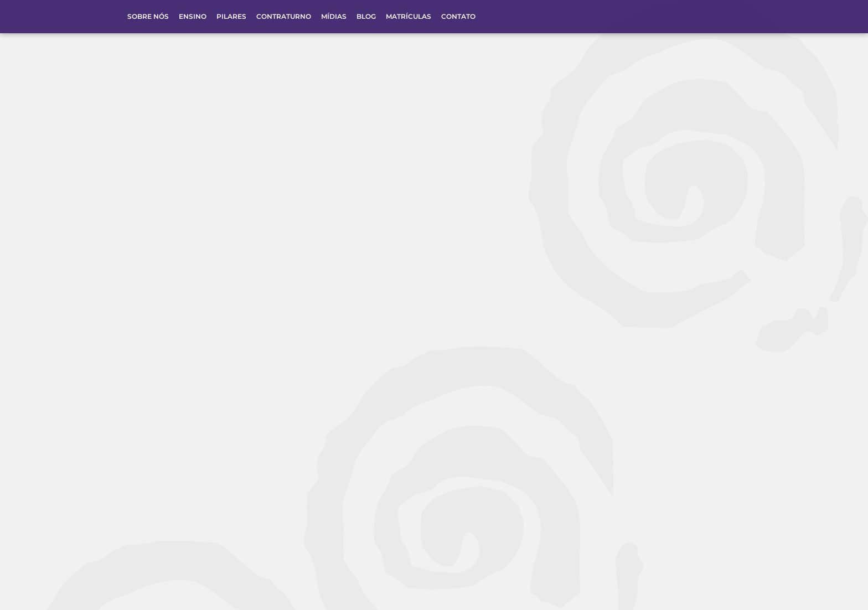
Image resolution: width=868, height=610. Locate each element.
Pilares (231, 16)
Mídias (334, 16)
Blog (366, 16)
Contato (458, 16)
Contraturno (284, 16)
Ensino (193, 16)
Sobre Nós (148, 16)
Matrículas (409, 16)
